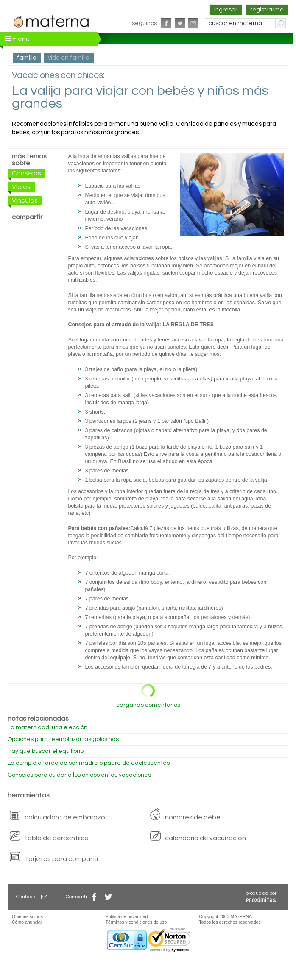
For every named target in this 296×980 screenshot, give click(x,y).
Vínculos (25, 200)
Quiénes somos (27, 916)
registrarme (267, 10)
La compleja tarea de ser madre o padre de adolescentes (89, 763)
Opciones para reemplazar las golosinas (63, 739)
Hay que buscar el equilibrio (46, 751)
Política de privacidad (127, 916)
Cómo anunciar (27, 922)
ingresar (226, 10)
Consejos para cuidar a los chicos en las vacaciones (79, 775)
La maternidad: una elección (47, 727)
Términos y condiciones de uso (136, 922)
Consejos (27, 173)
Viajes (21, 187)
